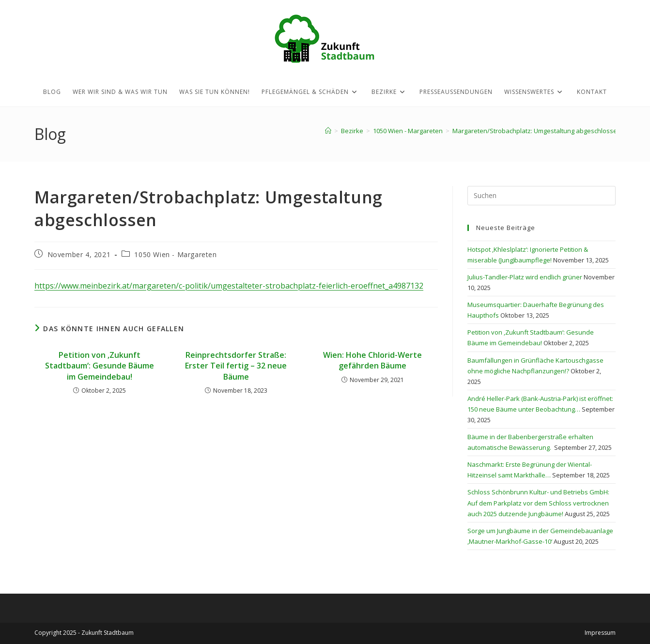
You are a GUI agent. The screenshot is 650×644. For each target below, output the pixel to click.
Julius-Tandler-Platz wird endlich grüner (525, 277)
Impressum (600, 633)
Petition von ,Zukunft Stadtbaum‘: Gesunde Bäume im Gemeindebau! (100, 366)
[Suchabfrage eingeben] (542, 196)
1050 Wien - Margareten (175, 254)
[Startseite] (328, 131)
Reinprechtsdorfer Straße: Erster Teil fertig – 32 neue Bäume (236, 366)
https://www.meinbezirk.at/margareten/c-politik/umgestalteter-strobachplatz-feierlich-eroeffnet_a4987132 (229, 286)
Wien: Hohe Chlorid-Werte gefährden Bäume (372, 360)
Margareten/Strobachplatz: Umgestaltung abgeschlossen (537, 131)
